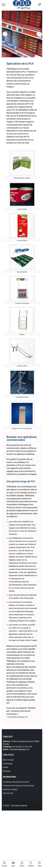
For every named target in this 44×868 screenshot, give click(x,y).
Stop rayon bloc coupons (22, 178)
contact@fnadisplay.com (18, 717)
